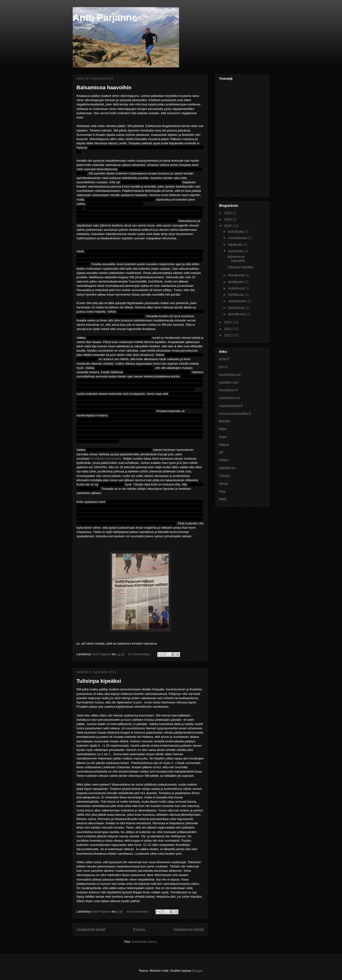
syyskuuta (236, 251)
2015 (228, 226)
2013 (228, 329)
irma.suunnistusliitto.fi (235, 414)
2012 (228, 335)
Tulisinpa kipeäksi (99, 681)
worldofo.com (229, 382)
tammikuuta (237, 314)
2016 (228, 219)
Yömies (225, 476)
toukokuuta (237, 288)
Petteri (224, 460)
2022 (228, 213)
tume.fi (224, 359)
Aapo (223, 437)
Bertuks (225, 421)
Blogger (197, 971)
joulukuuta (236, 231)
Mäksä (224, 445)
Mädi (223, 499)
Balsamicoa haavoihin (104, 87)
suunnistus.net (230, 375)
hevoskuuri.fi (228, 390)
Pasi (222, 491)
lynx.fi (223, 367)
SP (221, 452)
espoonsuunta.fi (231, 406)
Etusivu (139, 930)
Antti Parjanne (105, 18)
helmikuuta (237, 308)
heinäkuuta (237, 275)
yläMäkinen (227, 468)
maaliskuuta (237, 301)
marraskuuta (238, 238)
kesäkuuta (236, 282)
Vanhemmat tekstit (189, 930)
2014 (228, 322)
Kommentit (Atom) (144, 942)
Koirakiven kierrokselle (106, 459)
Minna (223, 484)
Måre (223, 429)
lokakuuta (236, 245)
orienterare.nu (229, 398)
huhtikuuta (236, 295)
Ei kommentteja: (140, 654)
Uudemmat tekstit (91, 930)
